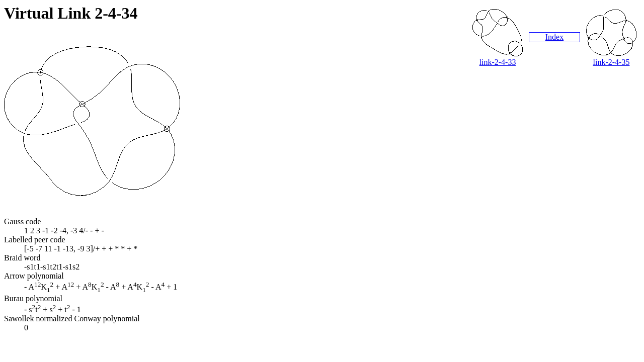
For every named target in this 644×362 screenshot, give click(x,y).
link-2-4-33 (498, 62)
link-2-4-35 (612, 62)
